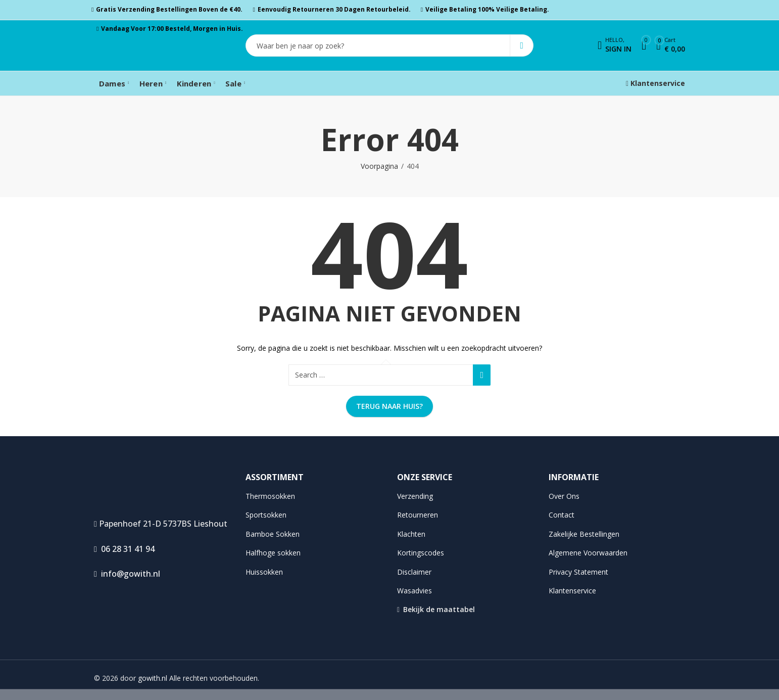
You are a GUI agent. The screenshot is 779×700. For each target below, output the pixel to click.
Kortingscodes (421, 553)
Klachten (411, 534)
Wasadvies (415, 591)
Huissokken (264, 572)
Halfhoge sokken (273, 553)
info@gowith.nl (127, 574)
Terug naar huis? (389, 406)
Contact (562, 515)
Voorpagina (379, 166)
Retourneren (418, 515)
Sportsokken (266, 515)
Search (522, 45)
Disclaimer (414, 572)
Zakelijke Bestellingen (584, 534)
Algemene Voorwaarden (588, 553)
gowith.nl (153, 678)
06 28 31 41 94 (124, 549)
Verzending (415, 496)
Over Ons (564, 496)
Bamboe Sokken (273, 534)
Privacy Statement (578, 572)
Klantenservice (655, 83)
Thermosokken (270, 496)
